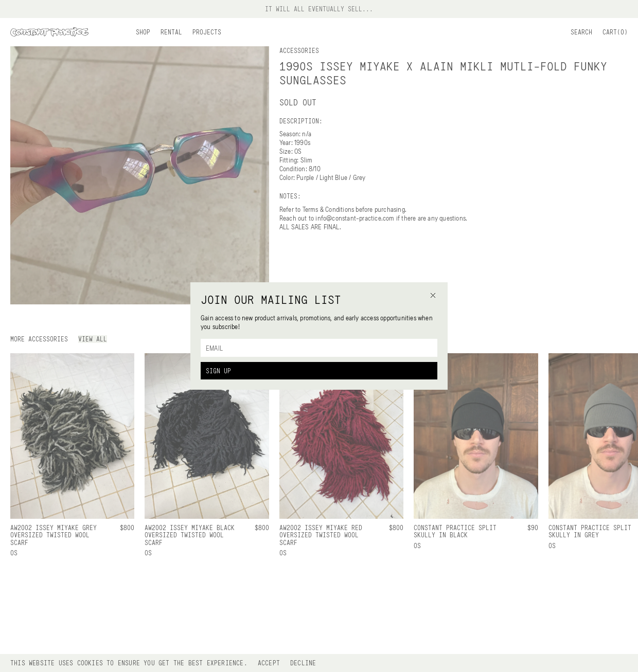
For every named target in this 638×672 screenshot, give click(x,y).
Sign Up (218, 371)
